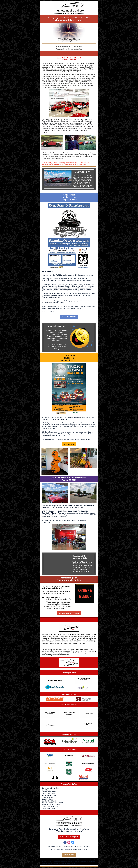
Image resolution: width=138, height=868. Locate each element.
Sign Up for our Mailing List (69, 837)
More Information (69, 444)
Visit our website (69, 855)
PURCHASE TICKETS (69, 317)
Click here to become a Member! (69, 613)
